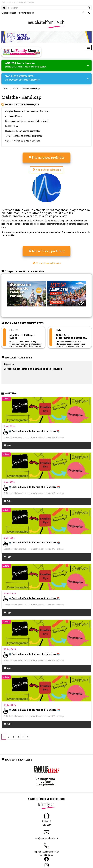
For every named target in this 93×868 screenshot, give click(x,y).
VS (15, 3)
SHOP (31, 3)
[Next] (28, 737)
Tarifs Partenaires (26, 13)
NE (11, 3)
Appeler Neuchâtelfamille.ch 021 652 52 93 (47, 851)
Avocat (13, 13)
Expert (5, 13)
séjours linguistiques (31, 80)
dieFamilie (23, 3)
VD (3, 3)
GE (7, 3)
